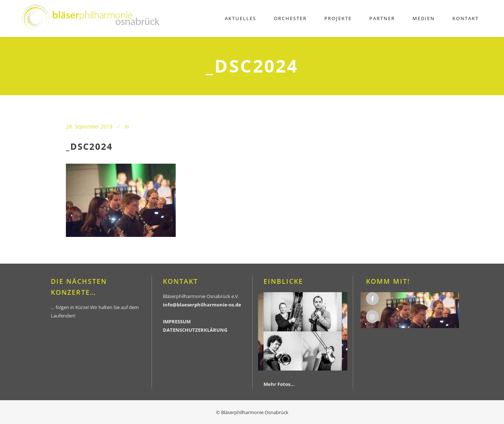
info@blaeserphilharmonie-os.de (202, 305)
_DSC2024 (89, 146)
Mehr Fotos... (279, 384)
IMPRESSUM (177, 321)
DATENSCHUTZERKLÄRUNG (195, 330)
